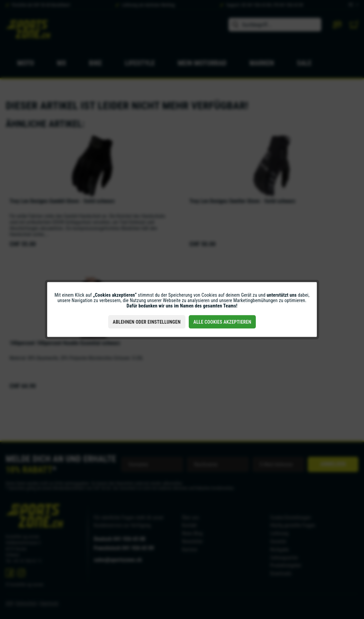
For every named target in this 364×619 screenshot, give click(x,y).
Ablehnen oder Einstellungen (147, 322)
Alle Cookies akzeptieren (222, 322)
